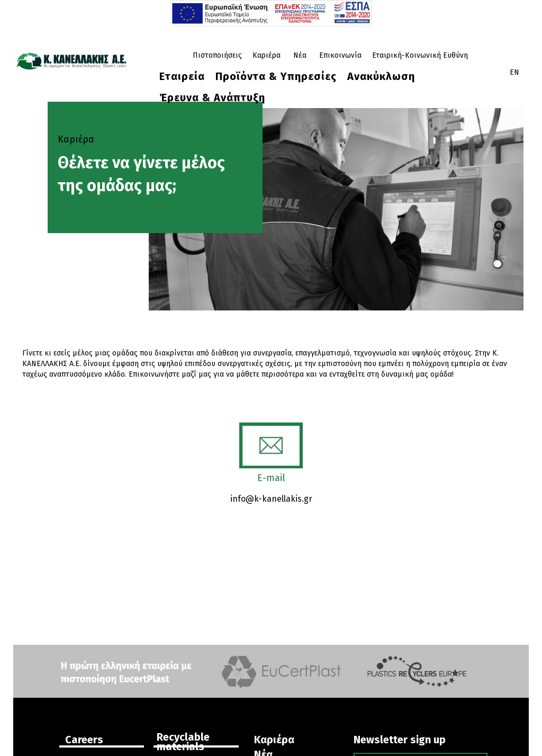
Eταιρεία (182, 76)
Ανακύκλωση (381, 76)
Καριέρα (267, 55)
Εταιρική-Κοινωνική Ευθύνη (420, 55)
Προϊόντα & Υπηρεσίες (276, 76)
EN (514, 72)
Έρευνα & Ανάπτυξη (212, 97)
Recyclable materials (183, 742)
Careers (84, 740)
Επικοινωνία (340, 55)
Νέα (300, 55)
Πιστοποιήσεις (217, 55)
